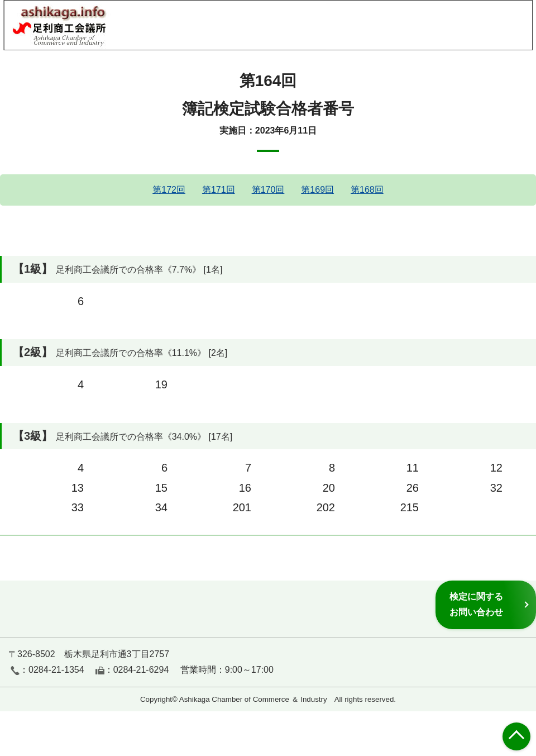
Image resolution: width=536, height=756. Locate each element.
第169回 (317, 190)
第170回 (268, 190)
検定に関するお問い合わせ (476, 604)
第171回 (219, 190)
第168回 (367, 190)
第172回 (169, 190)
